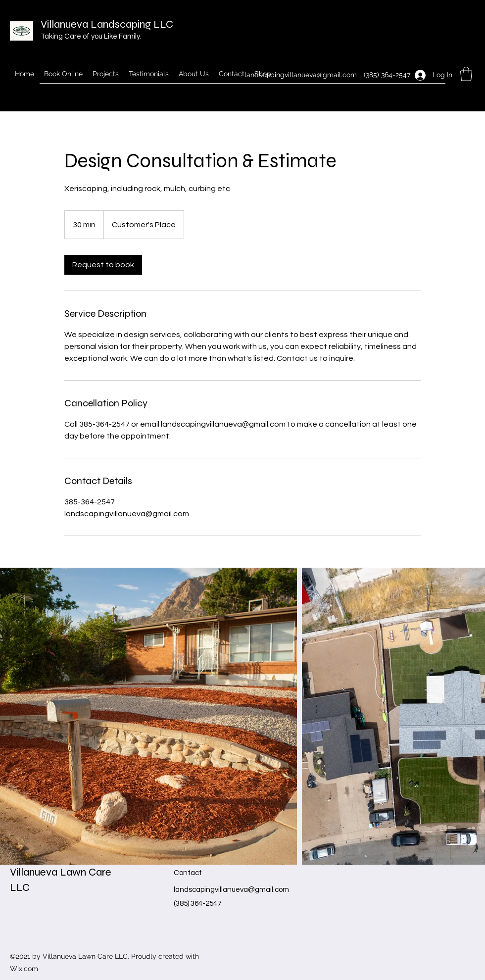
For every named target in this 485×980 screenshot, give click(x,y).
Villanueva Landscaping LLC (107, 24)
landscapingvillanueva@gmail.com (301, 75)
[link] (103, 265)
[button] (466, 74)
